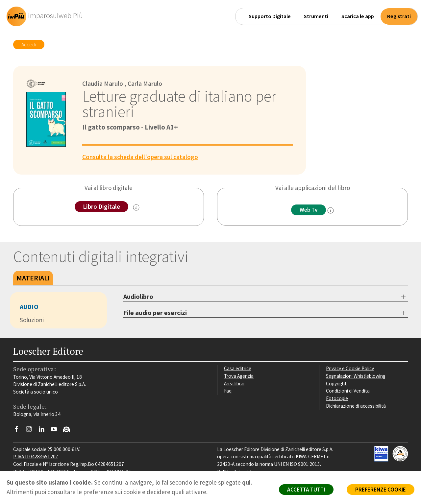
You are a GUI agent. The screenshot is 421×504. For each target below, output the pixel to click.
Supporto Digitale (270, 16)
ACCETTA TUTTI (306, 490)
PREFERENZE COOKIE (380, 490)
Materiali (33, 278)
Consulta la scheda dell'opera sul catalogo (140, 157)
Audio (29, 307)
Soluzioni (32, 320)
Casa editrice (238, 368)
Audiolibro (138, 296)
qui (246, 482)
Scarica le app (358, 16)
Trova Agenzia (239, 376)
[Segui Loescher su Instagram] (31, 431)
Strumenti (316, 16)
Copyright (336, 384)
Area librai (234, 384)
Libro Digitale (101, 206)
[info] (331, 210)
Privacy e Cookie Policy (350, 368)
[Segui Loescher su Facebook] (19, 431)
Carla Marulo (145, 84)
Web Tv (309, 210)
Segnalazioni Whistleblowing (356, 376)
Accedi (29, 44)
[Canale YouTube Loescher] (56, 431)
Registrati (399, 16)
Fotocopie (337, 398)
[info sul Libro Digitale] (136, 207)
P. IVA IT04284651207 (36, 456)
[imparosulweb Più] (46, 16)
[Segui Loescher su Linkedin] (44, 431)
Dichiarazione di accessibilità (356, 406)
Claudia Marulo (103, 84)
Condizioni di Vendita (348, 391)
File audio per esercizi (155, 312)
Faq (228, 391)
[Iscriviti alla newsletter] (69, 430)
